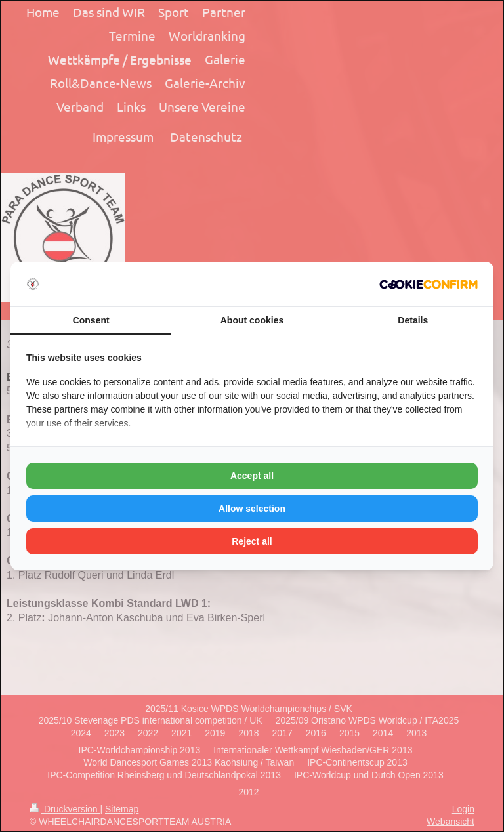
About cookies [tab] (252, 320)
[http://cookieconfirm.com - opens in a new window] (429, 284)
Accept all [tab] (252, 476)
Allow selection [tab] (252, 509)
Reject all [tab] (252, 541)
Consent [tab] (91, 320)
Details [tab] (413, 320)
